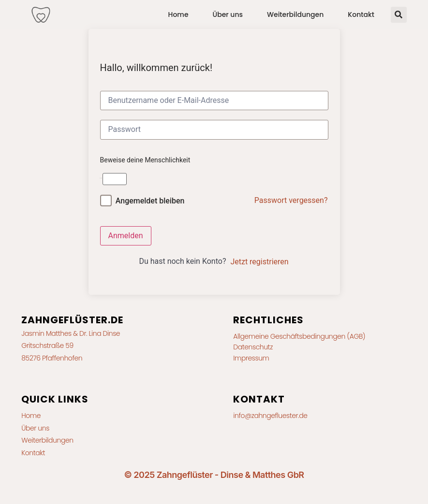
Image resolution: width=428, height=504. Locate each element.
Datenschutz (253, 347)
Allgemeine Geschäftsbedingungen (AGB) (299, 336)
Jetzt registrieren (259, 262)
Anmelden (126, 236)
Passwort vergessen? (291, 200)
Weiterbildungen (295, 14)
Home (178, 14)
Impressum (251, 358)
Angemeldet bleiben (150, 201)
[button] (399, 15)
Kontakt (361, 14)
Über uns (228, 14)
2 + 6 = (101, 178)
